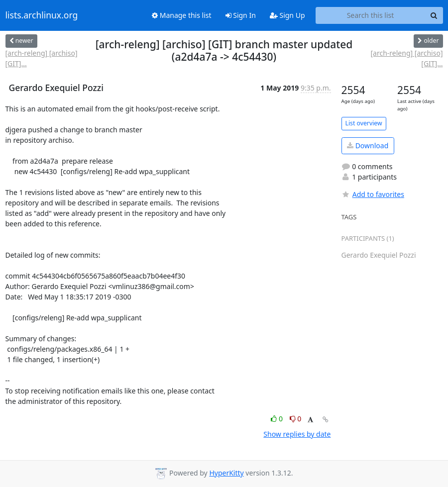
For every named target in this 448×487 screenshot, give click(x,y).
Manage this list (182, 15)
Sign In (241, 15)
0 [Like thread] (278, 419)
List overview (364, 123)
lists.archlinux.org (42, 15)
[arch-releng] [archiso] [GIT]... (42, 58)
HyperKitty (226, 473)
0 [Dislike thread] (296, 419)
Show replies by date (297, 434)
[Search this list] (371, 15)
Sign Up (287, 15)
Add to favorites (373, 194)
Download (368, 146)
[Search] (434, 15)
